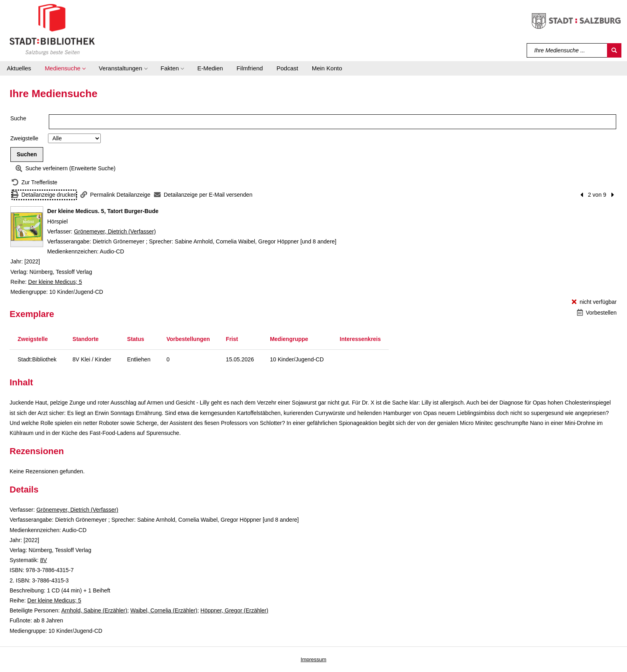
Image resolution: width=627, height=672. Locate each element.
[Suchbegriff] (567, 50)
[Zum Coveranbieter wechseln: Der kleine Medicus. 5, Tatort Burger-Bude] (27, 227)
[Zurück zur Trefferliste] (34, 182)
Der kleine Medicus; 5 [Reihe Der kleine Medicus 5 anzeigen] (55, 282)
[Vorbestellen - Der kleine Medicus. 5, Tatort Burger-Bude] (597, 313)
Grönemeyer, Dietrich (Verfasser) (115, 231)
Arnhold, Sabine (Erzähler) (94, 610)
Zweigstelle (24, 138)
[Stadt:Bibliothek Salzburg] (52, 29)
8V (43, 560)
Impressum (313, 659)
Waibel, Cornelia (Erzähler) (164, 610)
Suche (18, 118)
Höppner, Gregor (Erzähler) (234, 610)
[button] (65, 68)
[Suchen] (614, 50)
